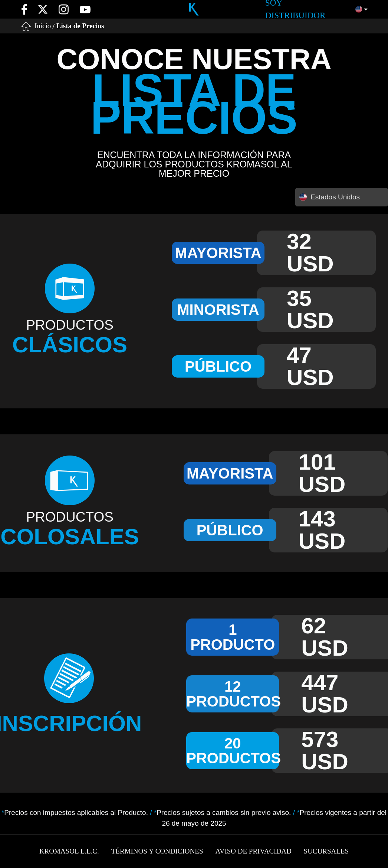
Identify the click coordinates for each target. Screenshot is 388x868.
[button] (361, 9)
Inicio (43, 26)
